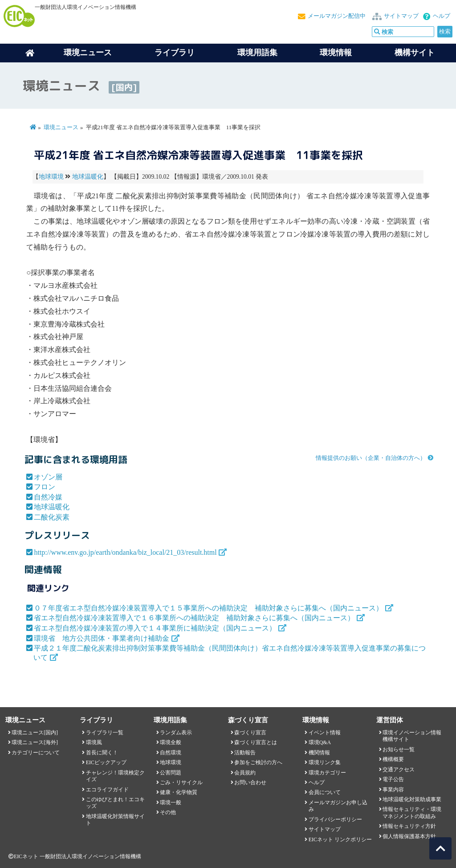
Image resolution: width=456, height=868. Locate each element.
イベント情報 (325, 733)
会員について (325, 792)
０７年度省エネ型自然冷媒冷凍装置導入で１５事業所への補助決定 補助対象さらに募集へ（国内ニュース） (208, 608)
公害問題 (171, 773)
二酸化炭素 (52, 517)
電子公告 (393, 779)
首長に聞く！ (102, 753)
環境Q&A (320, 742)
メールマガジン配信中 (337, 16)
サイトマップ (401, 16)
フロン (45, 487)
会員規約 (245, 773)
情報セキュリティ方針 (409, 826)
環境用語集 (257, 53)
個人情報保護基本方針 (409, 836)
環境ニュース (61, 127)
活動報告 (245, 753)
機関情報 (319, 753)
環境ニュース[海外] (35, 742)
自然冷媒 (48, 497)
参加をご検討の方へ (258, 762)
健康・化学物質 (179, 792)
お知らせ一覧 (399, 749)
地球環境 (51, 177)
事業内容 (393, 790)
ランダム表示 (176, 733)
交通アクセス (399, 770)
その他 (168, 812)
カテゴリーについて (36, 753)
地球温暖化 (88, 177)
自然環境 (171, 753)
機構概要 (393, 759)
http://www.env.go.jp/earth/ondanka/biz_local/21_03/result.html (125, 552)
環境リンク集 (325, 762)
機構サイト (415, 53)
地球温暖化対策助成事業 (412, 799)
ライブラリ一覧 (105, 733)
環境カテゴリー (327, 773)
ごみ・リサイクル (181, 782)
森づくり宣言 (250, 733)
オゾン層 (48, 477)
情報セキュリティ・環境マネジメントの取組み (412, 813)
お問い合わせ (250, 782)
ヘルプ (442, 16)
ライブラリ (175, 53)
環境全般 (171, 742)
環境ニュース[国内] (35, 733)
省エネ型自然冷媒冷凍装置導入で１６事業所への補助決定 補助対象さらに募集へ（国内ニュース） (194, 618)
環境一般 (171, 802)
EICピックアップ (106, 762)
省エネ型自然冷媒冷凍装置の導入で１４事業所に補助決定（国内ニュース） (155, 628)
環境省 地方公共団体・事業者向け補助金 (102, 638)
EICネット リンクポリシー (340, 839)
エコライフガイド (107, 790)
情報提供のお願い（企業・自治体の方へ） (371, 458)
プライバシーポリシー (335, 819)
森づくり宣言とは (256, 742)
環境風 (94, 742)
